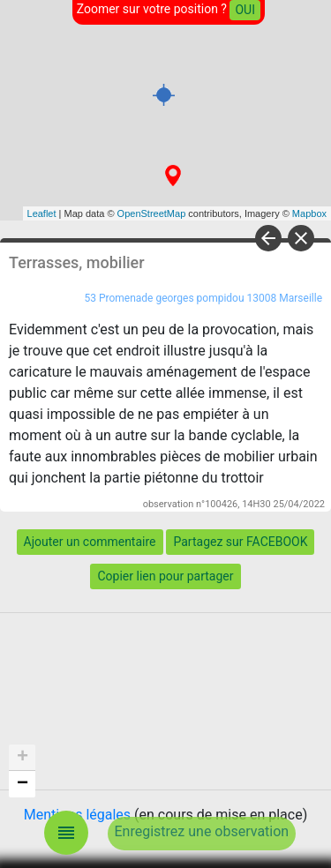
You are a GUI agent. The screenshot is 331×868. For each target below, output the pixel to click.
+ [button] (23, 758)
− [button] (23, 784)
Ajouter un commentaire (90, 542)
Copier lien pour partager (165, 576)
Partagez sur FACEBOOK (240, 542)
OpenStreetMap (152, 213)
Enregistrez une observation (202, 831)
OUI (245, 10)
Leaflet (42, 213)
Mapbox (309, 213)
